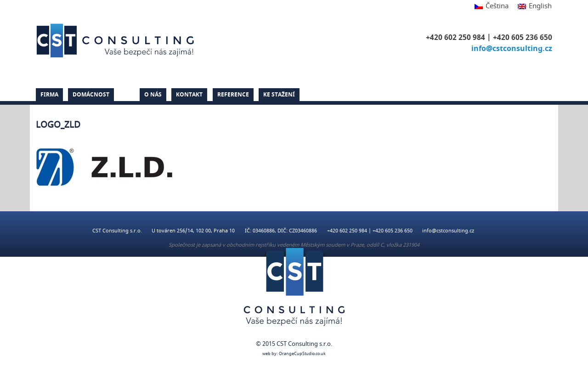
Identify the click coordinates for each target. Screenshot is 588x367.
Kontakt (189, 95)
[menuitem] (492, 7)
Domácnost (91, 95)
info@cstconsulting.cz (512, 49)
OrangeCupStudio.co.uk (302, 354)
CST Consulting (117, 40)
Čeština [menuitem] (497, 6)
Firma (49, 95)
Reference (233, 95)
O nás (153, 95)
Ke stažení (279, 95)
